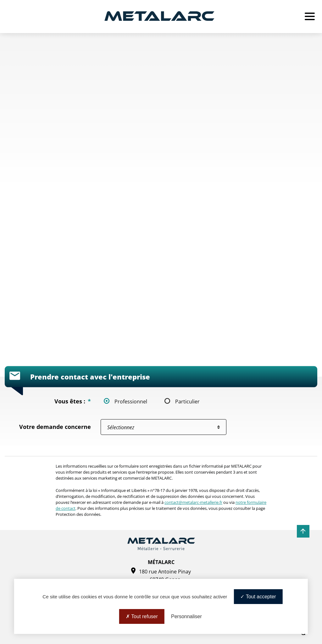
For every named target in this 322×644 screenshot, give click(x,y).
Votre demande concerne (55, 427)
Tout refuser (142, 616)
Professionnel (131, 401)
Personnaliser (186, 616)
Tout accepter (258, 597)
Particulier (187, 401)
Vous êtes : (73, 401)
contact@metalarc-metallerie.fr (193, 502)
